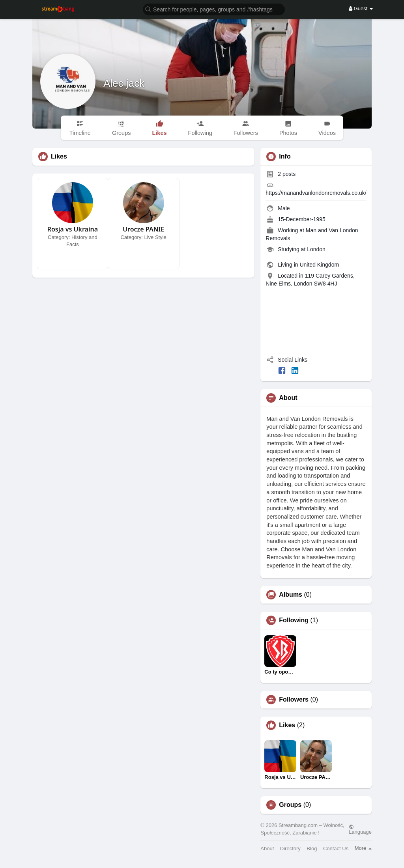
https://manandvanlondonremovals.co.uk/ (316, 193)
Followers (294, 700)
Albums (291, 595)
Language (360, 829)
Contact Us (336, 848)
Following (294, 620)
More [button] (363, 848)
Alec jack (124, 83)
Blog (312, 848)
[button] (214, 9)
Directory (290, 848)
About (267, 848)
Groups (290, 805)
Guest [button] (361, 8)
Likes (287, 725)
